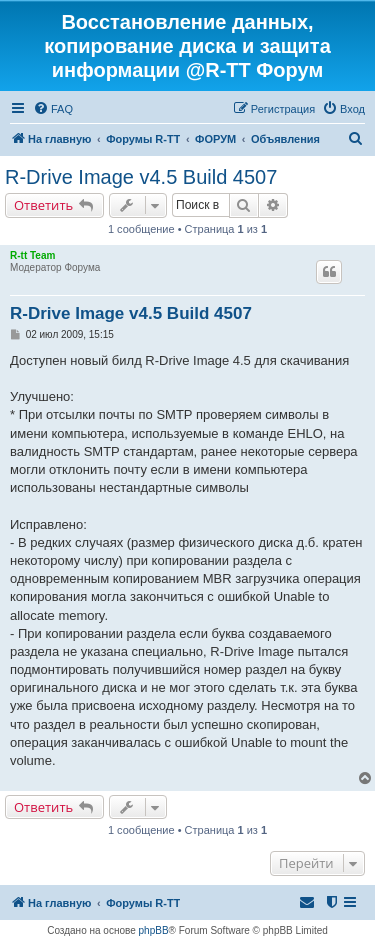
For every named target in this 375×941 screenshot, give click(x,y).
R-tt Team (32, 255)
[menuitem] (53, 109)
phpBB (154, 930)
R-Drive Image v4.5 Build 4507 (141, 177)
